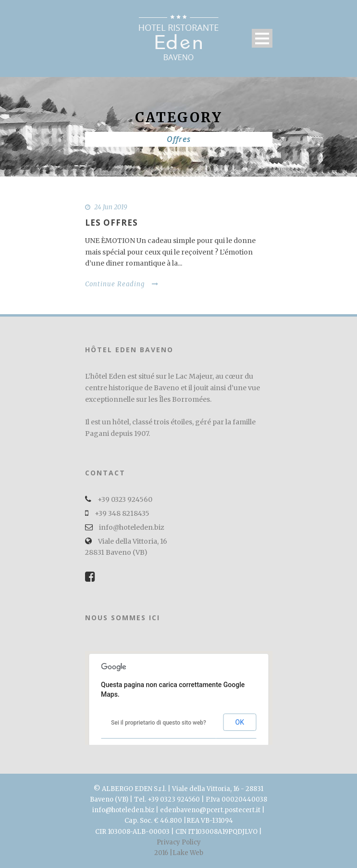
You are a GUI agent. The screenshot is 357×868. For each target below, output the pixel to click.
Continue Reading (122, 284)
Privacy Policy (179, 842)
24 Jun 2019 (111, 207)
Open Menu (262, 38)
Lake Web (188, 853)
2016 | (163, 853)
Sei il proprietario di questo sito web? (159, 723)
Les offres (111, 223)
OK (240, 722)
